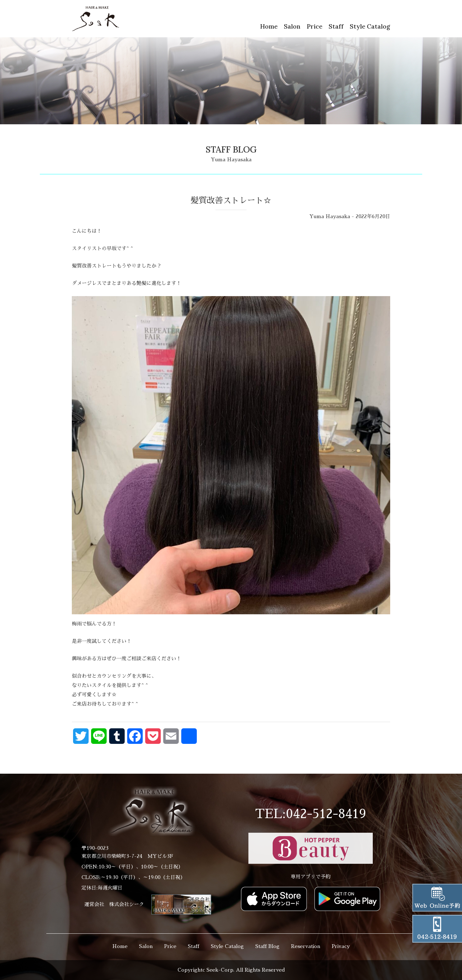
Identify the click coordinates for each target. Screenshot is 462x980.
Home (269, 26)
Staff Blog (267, 946)
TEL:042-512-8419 (311, 814)
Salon (292, 26)
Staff (336, 26)
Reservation (306, 946)
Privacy (341, 946)
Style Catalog (370, 26)
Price (314, 26)
